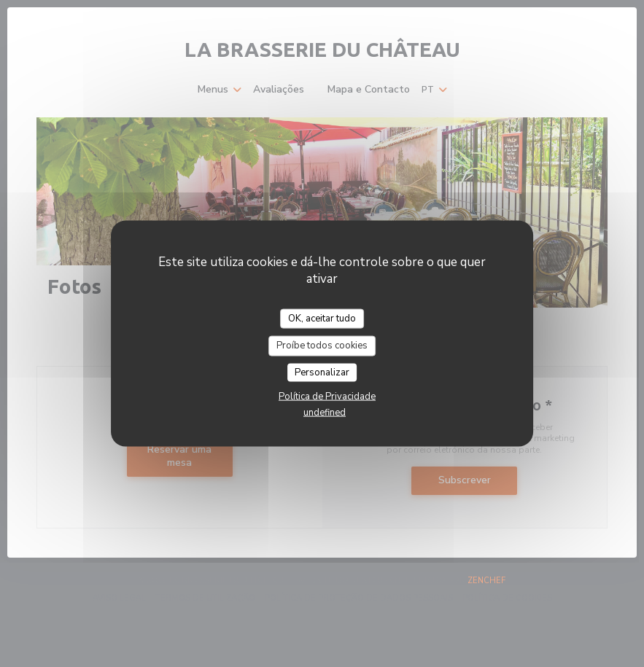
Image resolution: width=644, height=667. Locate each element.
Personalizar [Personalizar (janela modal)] (322, 372)
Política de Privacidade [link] (327, 397)
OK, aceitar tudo (322, 318)
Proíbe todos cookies (322, 346)
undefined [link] (325, 413)
